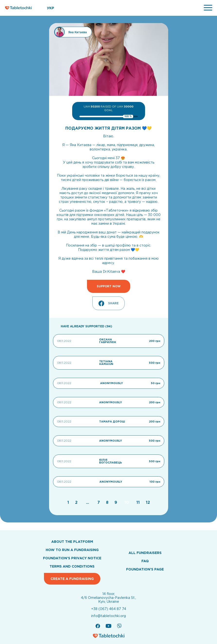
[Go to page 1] (69, 502)
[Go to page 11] (139, 502)
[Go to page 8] (108, 502)
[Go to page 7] (99, 502)
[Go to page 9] (116, 502)
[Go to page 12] (148, 502)
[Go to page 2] (77, 502)
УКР (51, 8)
